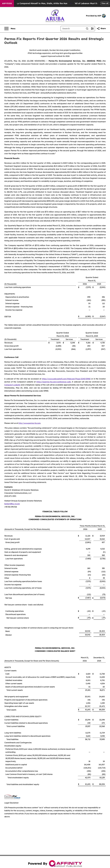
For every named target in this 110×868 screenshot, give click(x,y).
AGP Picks (7, 3)
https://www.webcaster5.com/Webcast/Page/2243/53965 (66, 379)
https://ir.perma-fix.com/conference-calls (54, 382)
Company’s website (12, 385)
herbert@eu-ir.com (12, 504)
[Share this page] (101, 29)
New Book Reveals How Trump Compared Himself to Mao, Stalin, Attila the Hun (41, 3)
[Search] (73, 29)
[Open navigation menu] (10, 29)
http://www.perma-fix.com (29, 423)
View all (105, 3)
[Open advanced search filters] (92, 29)
